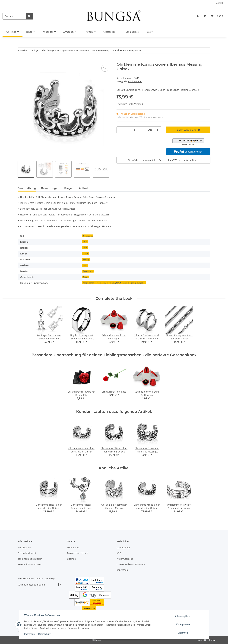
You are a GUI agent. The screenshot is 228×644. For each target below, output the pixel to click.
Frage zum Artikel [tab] (76, 188)
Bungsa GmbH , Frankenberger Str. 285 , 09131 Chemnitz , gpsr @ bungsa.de (114, 283)
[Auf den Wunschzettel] (105, 68)
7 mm (85, 248)
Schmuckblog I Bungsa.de (40, 585)
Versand (139, 104)
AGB (119, 553)
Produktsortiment (27, 553)
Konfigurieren (183, 624)
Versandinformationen (30, 564)
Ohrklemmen (135, 81)
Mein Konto (73, 548)
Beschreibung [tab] (27, 188)
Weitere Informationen (187, 160)
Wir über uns (25, 548)
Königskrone (88, 271)
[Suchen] (14, 16)
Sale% (150, 32)
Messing (86, 259)
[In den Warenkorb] (20, 60)
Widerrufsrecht (125, 559)
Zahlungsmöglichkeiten (30, 559)
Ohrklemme (88, 236)
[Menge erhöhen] (157, 130)
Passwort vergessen (78, 553)
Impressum (123, 570)
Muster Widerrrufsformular (131, 564)
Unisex (85, 277)
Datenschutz (123, 548)
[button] (198, 16)
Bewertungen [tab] (50, 188)
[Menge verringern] (120, 130)
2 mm (85, 242)
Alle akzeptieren (183, 616)
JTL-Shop (212, 640)
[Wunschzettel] (205, 16)
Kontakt (219, 3)
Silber (85, 265)
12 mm (85, 254)
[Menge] (135, 130)
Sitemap (71, 559)
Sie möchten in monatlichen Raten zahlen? (163, 160)
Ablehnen (183, 633)
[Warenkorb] (217, 16)
